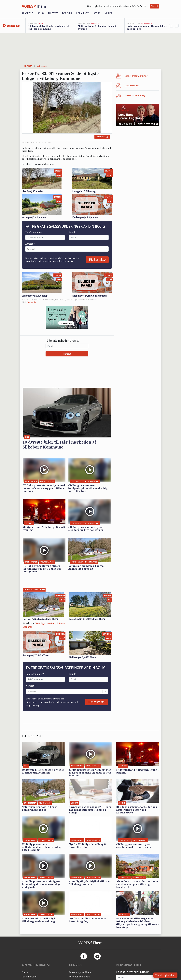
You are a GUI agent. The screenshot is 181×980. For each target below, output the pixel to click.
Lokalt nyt (83, 13)
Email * (73, 232)
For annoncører (30, 977)
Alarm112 (27, 13)
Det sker (67, 13)
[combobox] (27, 249)
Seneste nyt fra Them (80, 972)
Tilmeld (154, 6)
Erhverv (53, 13)
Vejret (109, 13)
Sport (97, 13)
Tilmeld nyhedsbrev (165, 975)
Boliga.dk (32, 302)
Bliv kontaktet (97, 260)
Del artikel (102, 137)
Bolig (41, 13)
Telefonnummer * (34, 232)
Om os (25, 972)
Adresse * (30, 244)
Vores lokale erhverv (79, 977)
